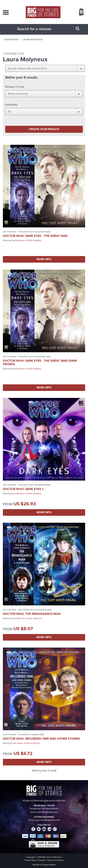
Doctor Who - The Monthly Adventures (23, 735)
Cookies (42, 860)
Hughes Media (49, 865)
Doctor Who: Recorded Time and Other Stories (41, 739)
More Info (44, 259)
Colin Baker (18, 743)
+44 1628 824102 (50, 809)
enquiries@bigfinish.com (47, 820)
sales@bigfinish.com (47, 812)
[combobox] (39, 29)
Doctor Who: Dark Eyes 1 (23, 489)
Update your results (44, 129)
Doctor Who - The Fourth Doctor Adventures (27, 610)
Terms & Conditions (56, 860)
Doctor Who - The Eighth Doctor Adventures (27, 232)
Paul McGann (18, 240)
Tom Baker (17, 618)
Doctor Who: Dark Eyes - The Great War (35, 236)
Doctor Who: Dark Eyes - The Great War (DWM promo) (40, 362)
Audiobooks (11, 39)
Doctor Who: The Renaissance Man (32, 614)
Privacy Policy (30, 860)
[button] (45, 68)
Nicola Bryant (33, 743)
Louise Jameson (34, 618)
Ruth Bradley (35, 240)
